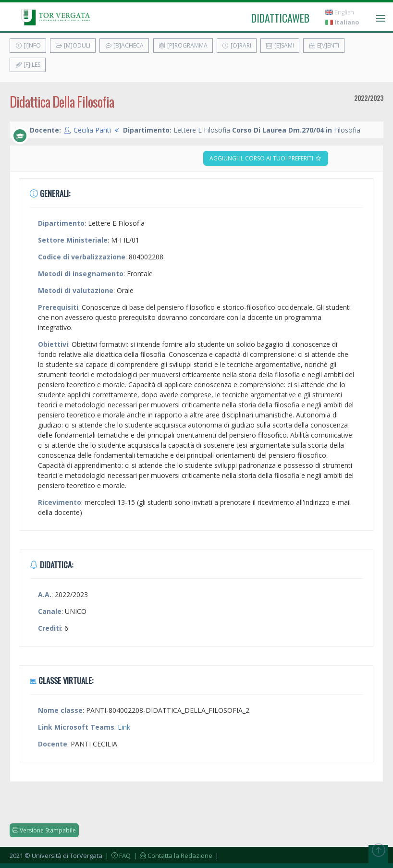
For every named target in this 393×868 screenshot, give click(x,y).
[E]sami (280, 45)
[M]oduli (73, 45)
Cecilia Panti (92, 130)
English (340, 12)
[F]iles (28, 65)
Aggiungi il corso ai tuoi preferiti (266, 158)
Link (124, 727)
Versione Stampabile (44, 830)
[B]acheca (124, 45)
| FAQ (117, 856)
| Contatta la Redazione (172, 856)
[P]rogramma (183, 45)
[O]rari (237, 45)
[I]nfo (28, 45)
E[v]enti (324, 45)
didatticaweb (280, 18)
